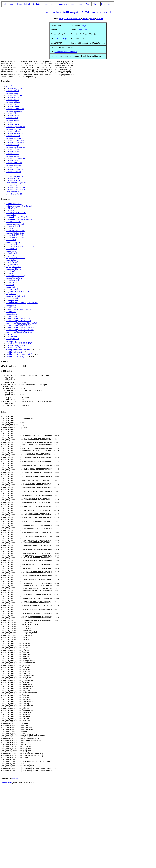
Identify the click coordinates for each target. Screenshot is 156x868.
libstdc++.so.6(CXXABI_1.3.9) (19, 324)
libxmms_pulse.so (13, 159)
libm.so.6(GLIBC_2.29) (16, 279)
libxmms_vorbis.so (14, 175)
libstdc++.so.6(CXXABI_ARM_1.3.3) (21, 326)
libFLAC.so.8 (11, 212)
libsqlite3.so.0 (12, 317)
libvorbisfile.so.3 (13, 340)
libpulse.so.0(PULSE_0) (16, 299)
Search (110, 4)
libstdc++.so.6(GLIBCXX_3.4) (19, 328)
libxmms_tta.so (12, 170)
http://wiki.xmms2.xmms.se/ (66, 52)
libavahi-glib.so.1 (13, 230)
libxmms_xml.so (13, 182)
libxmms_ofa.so (12, 152)
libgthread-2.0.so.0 (13, 272)
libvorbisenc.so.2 (13, 337)
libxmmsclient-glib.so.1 (15, 193)
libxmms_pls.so (12, 157)
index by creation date (68, 4)
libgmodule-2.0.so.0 (14, 268)
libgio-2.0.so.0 (12, 263)
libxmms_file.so (12, 116)
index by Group (16, 4)
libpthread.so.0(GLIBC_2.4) (17, 295)
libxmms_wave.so (13, 177)
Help (103, 4)
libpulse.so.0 (11, 297)
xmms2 (9, 89)
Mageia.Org (82, 30)
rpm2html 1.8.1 (18, 861)
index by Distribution (33, 4)
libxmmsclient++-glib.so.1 (17, 186)
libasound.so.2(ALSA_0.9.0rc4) (19, 223)
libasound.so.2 (12, 218)
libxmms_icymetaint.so (15, 130)
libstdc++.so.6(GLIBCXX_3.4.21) (20, 333)
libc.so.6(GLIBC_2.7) (15, 241)
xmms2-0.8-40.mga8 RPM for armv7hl (78, 12)
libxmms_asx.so (12, 103)
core (92, 19)
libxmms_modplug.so (15, 141)
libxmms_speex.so (13, 168)
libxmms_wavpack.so (15, 179)
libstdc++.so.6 (12, 319)
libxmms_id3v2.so (13, 132)
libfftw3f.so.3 (11, 257)
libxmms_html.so (13, 125)
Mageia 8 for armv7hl (70, 19)
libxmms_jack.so (13, 134)
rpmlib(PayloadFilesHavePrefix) (19, 358)
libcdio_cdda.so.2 (13, 245)
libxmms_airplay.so (14, 92)
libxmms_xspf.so (13, 184)
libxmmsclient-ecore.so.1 (16, 191)
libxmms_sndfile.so (14, 166)
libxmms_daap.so (13, 110)
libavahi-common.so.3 (15, 227)
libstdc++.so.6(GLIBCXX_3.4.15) (20, 331)
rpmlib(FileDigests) (14, 355)
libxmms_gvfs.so (13, 123)
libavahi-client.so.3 (14, 225)
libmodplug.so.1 (12, 283)
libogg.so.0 (10, 290)
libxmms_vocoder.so (14, 173)
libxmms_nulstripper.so (15, 150)
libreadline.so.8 (12, 301)
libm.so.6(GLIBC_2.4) (15, 281)
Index (5, 4)
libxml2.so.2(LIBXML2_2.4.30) (19, 346)
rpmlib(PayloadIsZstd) (15, 360)
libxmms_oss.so (12, 155)
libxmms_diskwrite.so (15, 112)
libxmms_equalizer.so (15, 114)
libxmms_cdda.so (13, 105)
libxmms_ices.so (13, 128)
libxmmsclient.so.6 (14, 195)
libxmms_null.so (13, 148)
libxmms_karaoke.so (14, 137)
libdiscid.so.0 (11, 252)
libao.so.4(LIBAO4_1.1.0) (17, 216)
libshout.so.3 (11, 308)
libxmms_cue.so (12, 107)
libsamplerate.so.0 (13, 304)
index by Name (85, 4)
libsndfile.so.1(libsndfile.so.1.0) (19, 313)
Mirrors (96, 4)
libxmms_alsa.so (13, 94)
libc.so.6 (9, 232)
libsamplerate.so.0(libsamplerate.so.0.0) (22, 306)
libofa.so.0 (10, 288)
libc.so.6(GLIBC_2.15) (15, 234)
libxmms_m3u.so (13, 139)
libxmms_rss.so (12, 164)
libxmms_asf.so (12, 101)
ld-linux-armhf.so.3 (14, 207)
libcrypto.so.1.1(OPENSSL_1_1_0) (20, 250)
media (85, 19)
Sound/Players (63, 39)
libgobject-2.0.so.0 (13, 270)
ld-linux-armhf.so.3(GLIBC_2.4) (19, 209)
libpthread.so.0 (12, 292)
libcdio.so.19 (11, 243)
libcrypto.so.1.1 (12, 248)
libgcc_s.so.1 (11, 259)
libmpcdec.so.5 (12, 286)
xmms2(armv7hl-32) (14, 197)
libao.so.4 (10, 214)
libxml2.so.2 (11, 344)
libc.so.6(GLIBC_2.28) (15, 236)
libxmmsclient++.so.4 (15, 188)
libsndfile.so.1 (12, 310)
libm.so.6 (10, 277)
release (100, 19)
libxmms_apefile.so (14, 98)
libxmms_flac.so (13, 119)
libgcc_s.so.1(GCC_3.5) (16, 261)
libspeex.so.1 (11, 315)
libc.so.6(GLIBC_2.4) (15, 239)
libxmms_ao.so (12, 96)
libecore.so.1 (11, 254)
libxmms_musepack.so (15, 143)
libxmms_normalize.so (15, 146)
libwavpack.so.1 (12, 342)
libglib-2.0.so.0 (12, 265)
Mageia (84, 25)
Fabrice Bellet (7, 865)
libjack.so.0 (11, 274)
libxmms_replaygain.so (15, 161)
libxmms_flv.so (12, 121)
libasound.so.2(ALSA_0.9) (17, 221)
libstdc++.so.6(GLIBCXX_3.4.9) (19, 335)
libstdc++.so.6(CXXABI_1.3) (18, 322)
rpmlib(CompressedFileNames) (19, 353)
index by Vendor (50, 4)
